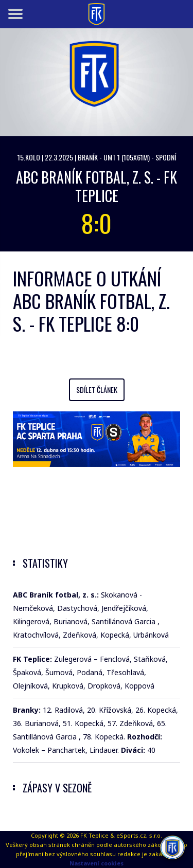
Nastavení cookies (97, 863)
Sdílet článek (97, 390)
